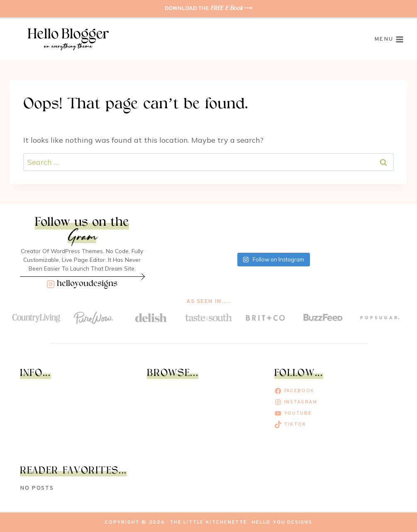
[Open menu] (389, 39)
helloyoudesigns (87, 284)
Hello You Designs (282, 522)
